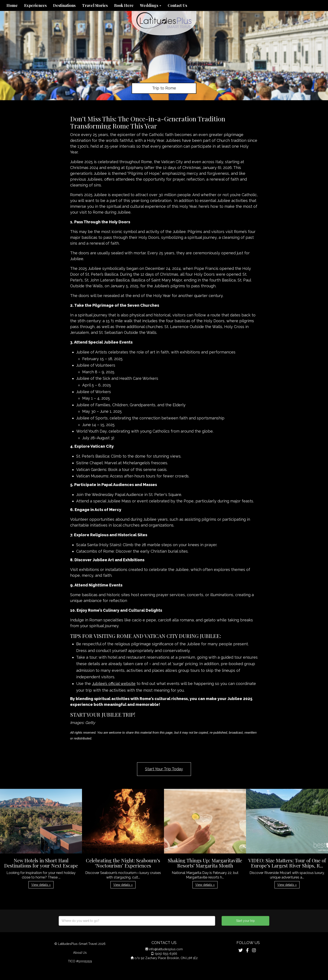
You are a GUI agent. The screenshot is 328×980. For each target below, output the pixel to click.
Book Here (124, 5)
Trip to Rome (164, 88)
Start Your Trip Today (164, 769)
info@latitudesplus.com (166, 949)
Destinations (64, 5)
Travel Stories (95, 5)
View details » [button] (41, 885)
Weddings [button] (151, 5)
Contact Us (177, 5)
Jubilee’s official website (114, 684)
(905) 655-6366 (166, 954)
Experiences (35, 5)
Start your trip (245, 921)
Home (12, 5)
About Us (80, 953)
